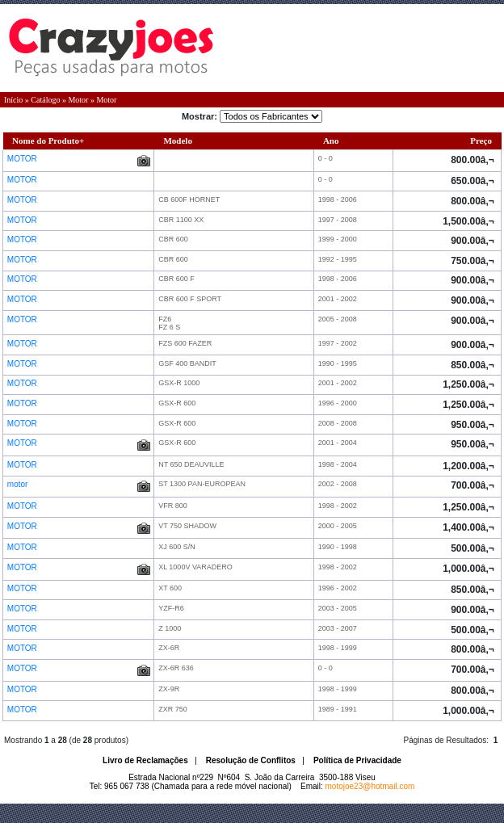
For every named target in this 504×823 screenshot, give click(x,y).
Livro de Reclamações (145, 760)
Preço (481, 141)
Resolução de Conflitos (251, 760)
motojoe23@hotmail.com (370, 786)
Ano (331, 141)
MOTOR (23, 159)
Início (13, 100)
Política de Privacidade (357, 760)
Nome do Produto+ (48, 141)
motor (19, 484)
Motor (78, 100)
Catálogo (45, 100)
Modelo (177, 141)
